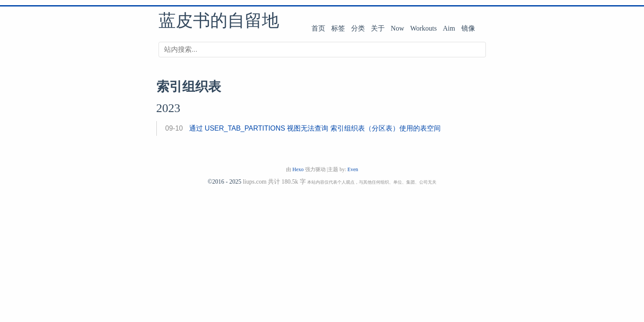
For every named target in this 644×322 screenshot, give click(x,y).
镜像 (468, 28)
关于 (378, 28)
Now (397, 28)
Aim (449, 28)
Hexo (298, 169)
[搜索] (322, 50)
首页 (318, 28)
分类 (358, 28)
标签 (338, 28)
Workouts (423, 28)
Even (353, 169)
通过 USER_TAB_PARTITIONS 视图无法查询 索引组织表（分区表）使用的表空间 (315, 128)
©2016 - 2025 (224, 182)
